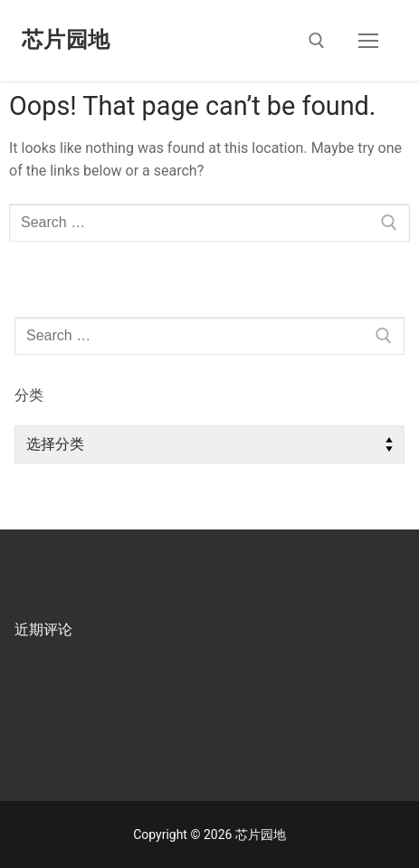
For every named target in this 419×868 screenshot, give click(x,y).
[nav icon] (368, 41)
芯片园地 (66, 40)
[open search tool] (317, 41)
